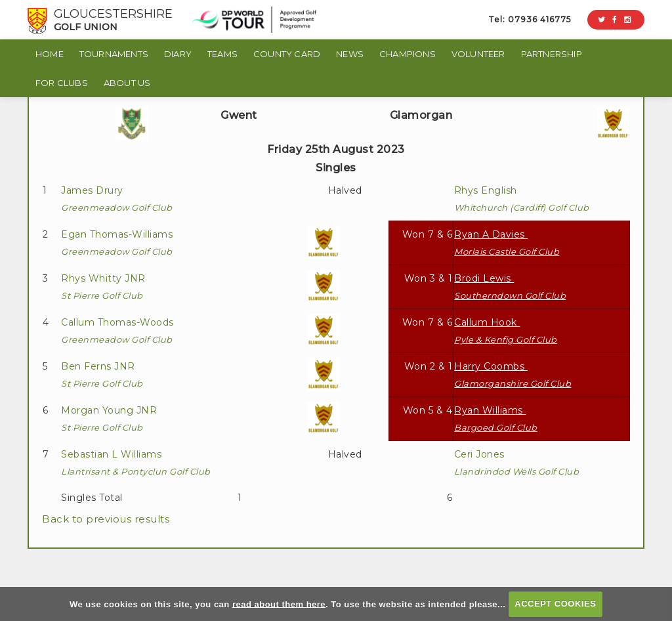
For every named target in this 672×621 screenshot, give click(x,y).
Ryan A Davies (507, 243)
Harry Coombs (513, 375)
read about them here (279, 604)
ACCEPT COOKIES (555, 604)
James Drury (117, 199)
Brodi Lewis (510, 287)
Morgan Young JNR (111, 418)
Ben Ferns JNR (102, 375)
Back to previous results (106, 519)
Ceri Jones (517, 462)
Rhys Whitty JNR (105, 287)
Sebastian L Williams (136, 462)
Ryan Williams (496, 418)
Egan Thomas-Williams (118, 243)
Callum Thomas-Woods (119, 331)
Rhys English (522, 199)
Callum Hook (506, 331)
